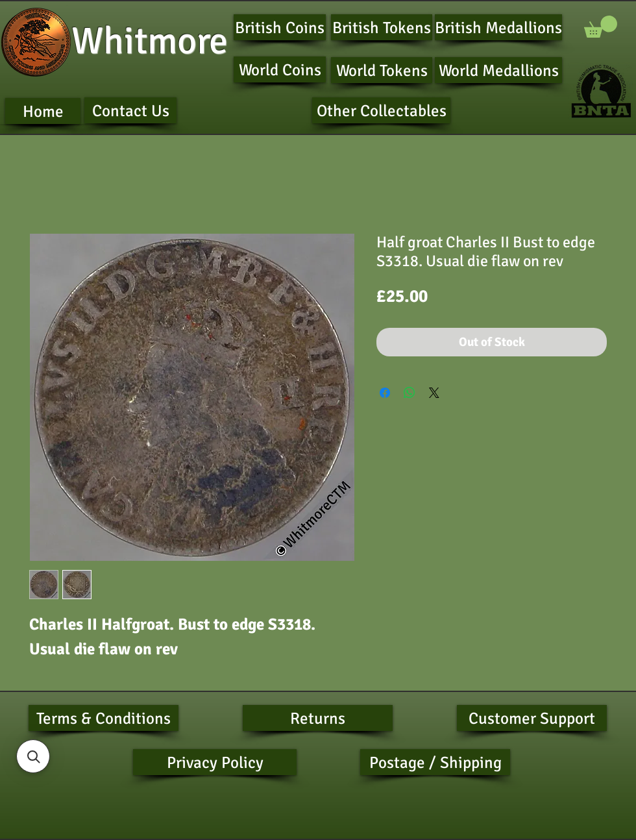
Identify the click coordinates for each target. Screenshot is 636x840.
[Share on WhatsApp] (410, 393)
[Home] (43, 111)
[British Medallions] (498, 27)
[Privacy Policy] (215, 762)
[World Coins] (280, 69)
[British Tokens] (382, 27)
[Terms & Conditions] (104, 718)
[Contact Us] (130, 110)
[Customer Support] (532, 718)
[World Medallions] (498, 70)
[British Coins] (280, 27)
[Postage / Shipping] (435, 762)
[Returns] (318, 718)
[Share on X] (434, 393)
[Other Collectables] (381, 110)
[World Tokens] (382, 70)
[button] (601, 27)
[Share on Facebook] (385, 393)
